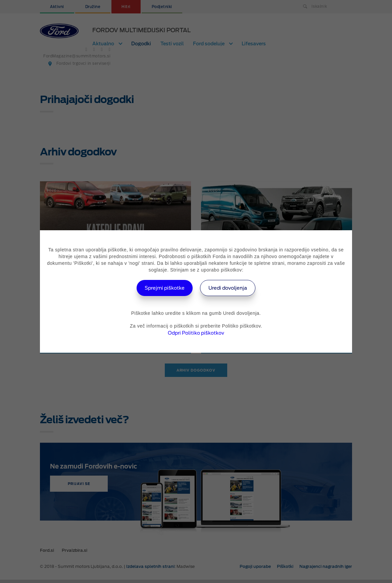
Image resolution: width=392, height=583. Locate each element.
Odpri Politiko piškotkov (196, 333)
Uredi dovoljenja (231, 288)
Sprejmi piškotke (161, 288)
